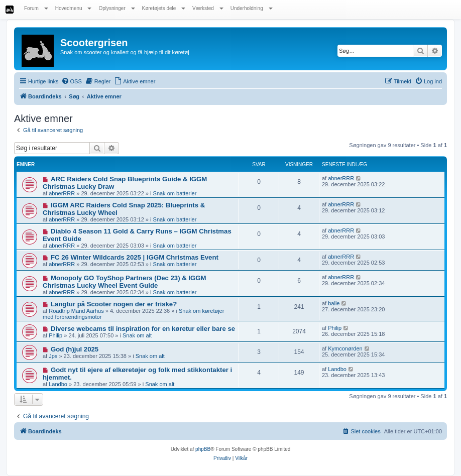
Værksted (208, 8)
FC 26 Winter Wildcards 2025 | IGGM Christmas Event (135, 257)
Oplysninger (117, 8)
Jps (53, 356)
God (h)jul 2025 (75, 349)
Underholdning (252, 8)
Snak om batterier (175, 193)
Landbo (58, 384)
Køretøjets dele (164, 8)
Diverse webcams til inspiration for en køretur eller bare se (143, 329)
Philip (55, 335)
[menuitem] (72, 81)
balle (334, 303)
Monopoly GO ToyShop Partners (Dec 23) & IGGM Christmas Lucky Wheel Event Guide (125, 282)
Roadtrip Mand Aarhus (76, 311)
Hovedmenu (74, 8)
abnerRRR (62, 193)
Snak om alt (137, 335)
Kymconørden (345, 348)
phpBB (203, 449)
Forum (36, 8)
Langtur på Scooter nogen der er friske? (114, 304)
